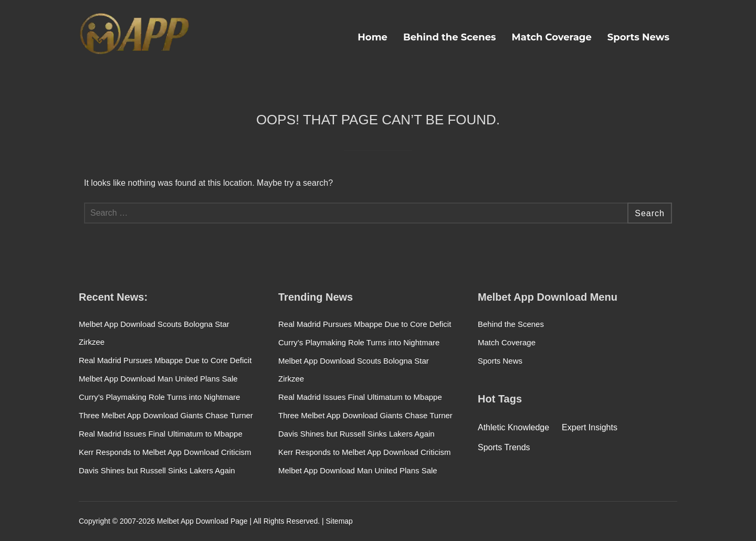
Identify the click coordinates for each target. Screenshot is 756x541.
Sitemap (339, 521)
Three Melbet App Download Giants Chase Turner (166, 415)
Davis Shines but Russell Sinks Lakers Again (157, 470)
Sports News (638, 37)
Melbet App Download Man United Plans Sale (158, 379)
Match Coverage (552, 37)
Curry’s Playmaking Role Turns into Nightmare (159, 397)
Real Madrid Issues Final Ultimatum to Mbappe (161, 434)
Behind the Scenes (450, 37)
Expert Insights (590, 427)
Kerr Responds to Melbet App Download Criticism (165, 452)
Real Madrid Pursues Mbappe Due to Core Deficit (165, 360)
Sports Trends (504, 447)
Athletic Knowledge (513, 427)
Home (372, 37)
